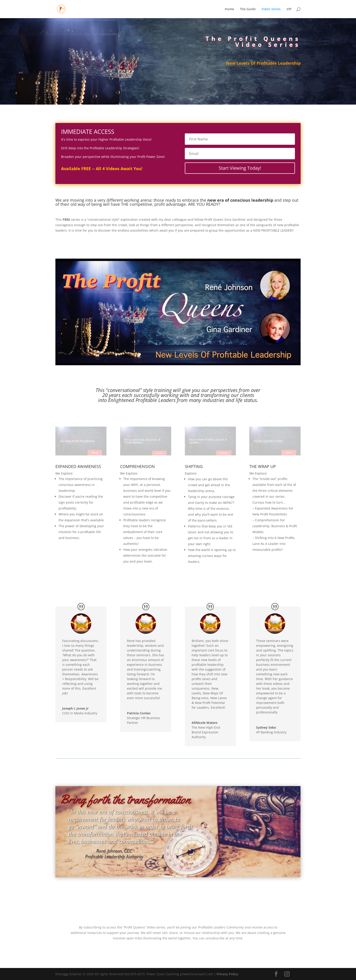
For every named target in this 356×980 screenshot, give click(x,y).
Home (229, 9)
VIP (289, 9)
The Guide (248, 9)
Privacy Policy (227, 974)
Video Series (271, 9)
